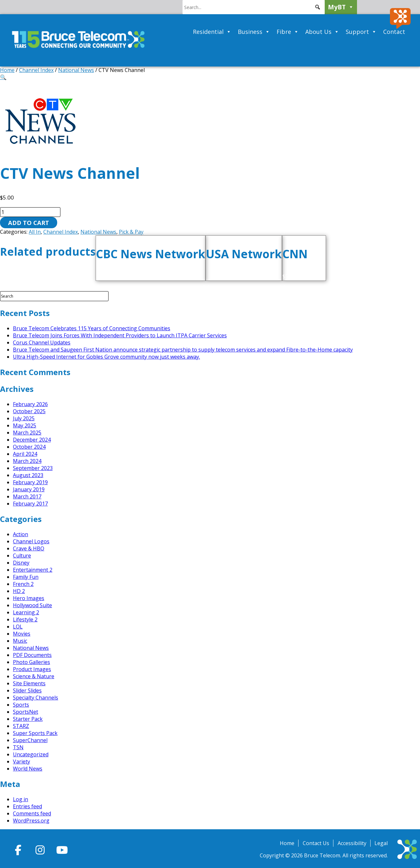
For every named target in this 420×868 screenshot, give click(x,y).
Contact (394, 32)
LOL (18, 627)
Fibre (288, 32)
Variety (21, 761)
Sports (21, 705)
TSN (18, 747)
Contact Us (316, 843)
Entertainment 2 (33, 570)
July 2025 (24, 418)
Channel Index (36, 70)
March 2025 (27, 433)
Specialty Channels (36, 698)
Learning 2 (26, 612)
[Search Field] (54, 296)
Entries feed (27, 806)
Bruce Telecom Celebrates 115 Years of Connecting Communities (92, 328)
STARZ (21, 726)
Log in (21, 799)
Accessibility (352, 843)
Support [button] (361, 32)
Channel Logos (31, 541)
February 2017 (30, 504)
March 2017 (27, 496)
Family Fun (26, 577)
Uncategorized (31, 754)
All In (35, 232)
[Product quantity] (30, 212)
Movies (22, 634)
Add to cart (29, 223)
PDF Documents (32, 655)
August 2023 (28, 475)
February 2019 (30, 482)
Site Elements (29, 683)
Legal (381, 843)
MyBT (341, 7)
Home (7, 70)
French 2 (23, 584)
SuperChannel (30, 740)
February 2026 (30, 404)
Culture (22, 556)
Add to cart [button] (158, 276)
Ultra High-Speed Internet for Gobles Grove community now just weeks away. (106, 357)
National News (76, 70)
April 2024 (25, 454)
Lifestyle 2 (25, 619)
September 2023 (33, 468)
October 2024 (29, 447)
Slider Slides (27, 690)
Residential (212, 32)
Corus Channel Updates (42, 342)
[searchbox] (254, 7)
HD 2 (19, 591)
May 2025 (25, 425)
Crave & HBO (29, 548)
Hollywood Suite (32, 605)
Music (20, 641)
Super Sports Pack (35, 733)
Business (254, 32)
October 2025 (29, 411)
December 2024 (32, 440)
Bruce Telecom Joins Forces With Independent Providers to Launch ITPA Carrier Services (120, 335)
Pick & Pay (131, 232)
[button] (318, 7)
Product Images (32, 669)
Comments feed (32, 813)
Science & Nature (34, 676)
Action (21, 534)
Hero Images (29, 598)
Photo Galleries (31, 662)
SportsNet (26, 712)
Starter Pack (28, 719)
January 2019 (29, 489)
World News (28, 769)
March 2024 (27, 461)
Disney (21, 563)
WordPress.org (31, 821)
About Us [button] (322, 32)
